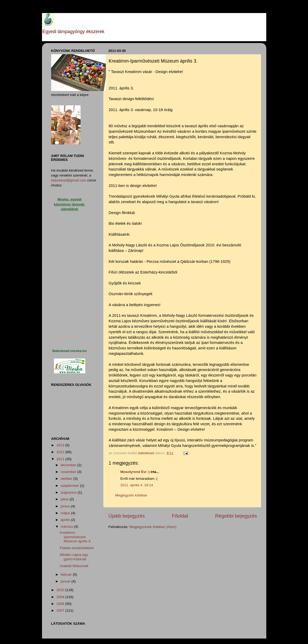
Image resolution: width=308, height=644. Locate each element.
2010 (61, 590)
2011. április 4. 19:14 (137, 485)
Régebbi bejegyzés (236, 516)
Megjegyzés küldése (131, 495)
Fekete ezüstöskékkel (77, 548)
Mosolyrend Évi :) (135, 472)
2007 (61, 610)
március (67, 527)
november (69, 472)
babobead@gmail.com (69, 180)
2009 (61, 597)
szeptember (70, 486)
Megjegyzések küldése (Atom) (153, 527)
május (66, 513)
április (66, 520)
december (69, 465)
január (66, 581)
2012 (61, 452)
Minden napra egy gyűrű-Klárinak (74, 557)
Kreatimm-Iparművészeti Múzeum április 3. (76, 537)
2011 (61, 459)
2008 (61, 604)
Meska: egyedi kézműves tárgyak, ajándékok (69, 204)
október (67, 479)
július (65, 499)
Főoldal (180, 516)
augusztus (69, 492)
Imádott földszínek (74, 566)
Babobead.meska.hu (70, 351)
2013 (61, 445)
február (67, 575)
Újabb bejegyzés (127, 516)
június (66, 506)
